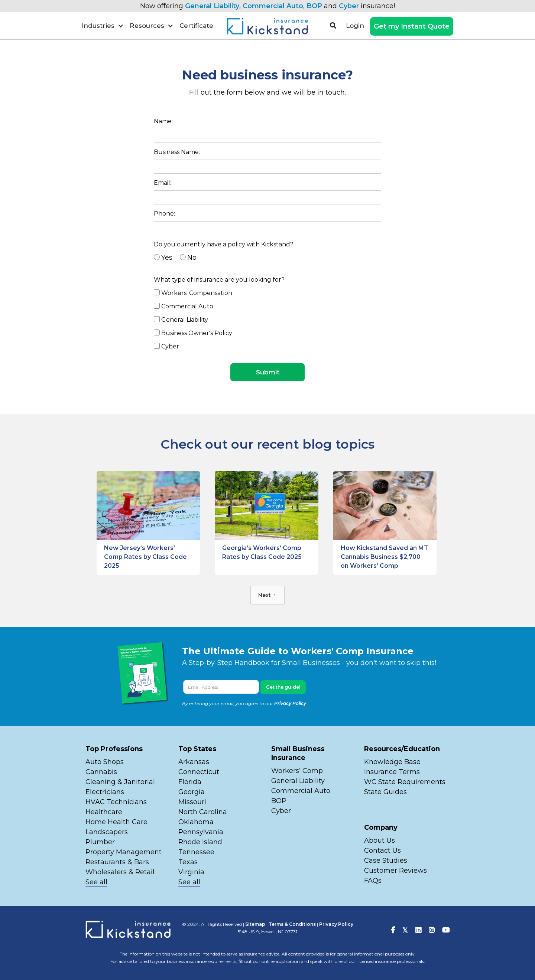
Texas (188, 862)
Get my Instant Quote (412, 26)
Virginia (191, 872)
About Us (380, 840)
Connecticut (199, 772)
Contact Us (382, 850)
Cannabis (101, 772)
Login (355, 26)
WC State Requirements (405, 782)
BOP (314, 6)
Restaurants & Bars (117, 862)
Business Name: (177, 152)
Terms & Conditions (292, 924)
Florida (190, 782)
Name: (163, 121)
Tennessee (196, 852)
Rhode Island (200, 842)
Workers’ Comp (297, 771)
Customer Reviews (395, 871)
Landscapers (107, 832)
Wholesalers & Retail (120, 872)
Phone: (164, 214)
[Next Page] (267, 595)
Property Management (124, 852)
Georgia (192, 792)
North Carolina (203, 812)
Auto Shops (105, 762)
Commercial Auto (273, 6)
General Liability (212, 6)
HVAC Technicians (116, 802)
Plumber (100, 842)
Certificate (196, 26)
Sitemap (255, 924)
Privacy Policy (290, 703)
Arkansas (194, 762)
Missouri (193, 802)
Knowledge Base (392, 762)
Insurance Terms (392, 772)
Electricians (105, 792)
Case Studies (386, 861)
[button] (103, 26)
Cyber (349, 6)
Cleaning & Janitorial (120, 782)
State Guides (385, 792)
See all (96, 882)
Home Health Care (116, 822)
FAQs (373, 881)
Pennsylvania (201, 832)
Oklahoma (196, 822)
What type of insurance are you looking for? (219, 280)
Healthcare (104, 812)
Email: (163, 183)
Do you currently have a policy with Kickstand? (224, 244)
